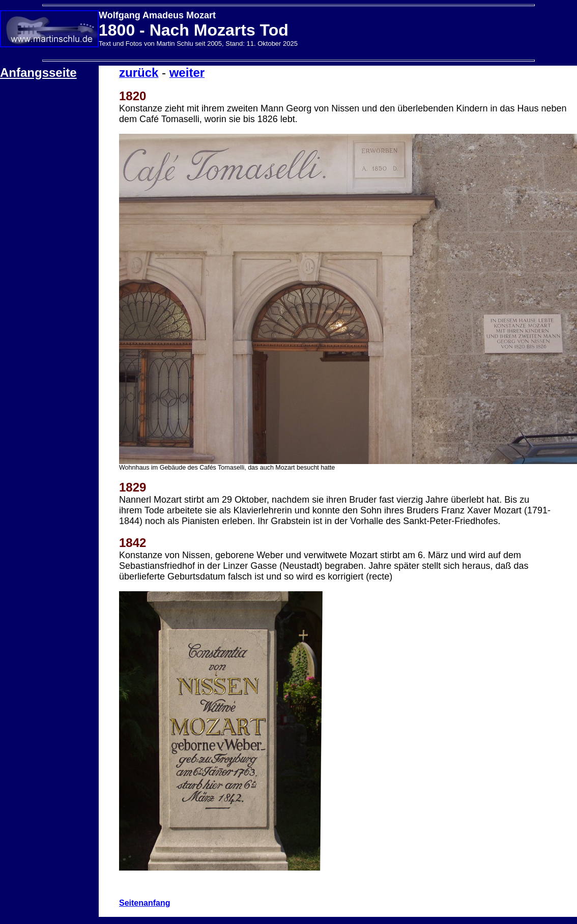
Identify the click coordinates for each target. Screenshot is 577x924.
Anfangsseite (38, 73)
